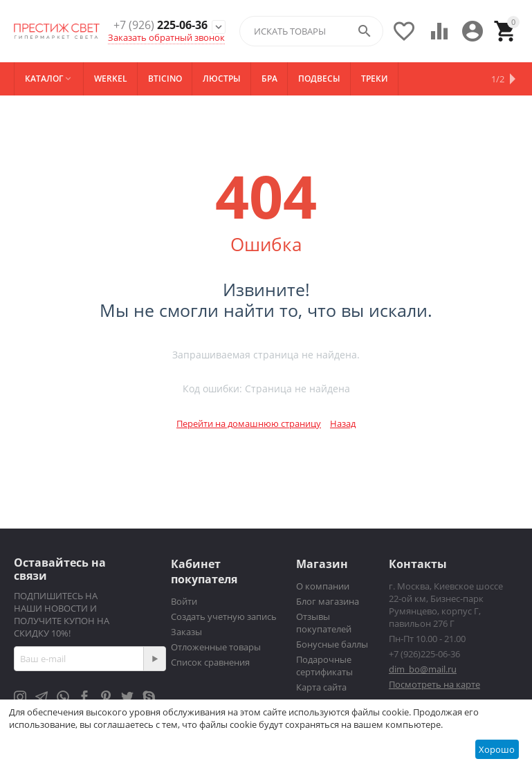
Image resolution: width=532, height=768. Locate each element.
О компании (323, 586)
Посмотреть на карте (434, 684)
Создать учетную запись (224, 616)
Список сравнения (210, 662)
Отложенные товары (216, 647)
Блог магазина (328, 601)
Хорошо (497, 749)
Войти (184, 601)
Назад (343, 423)
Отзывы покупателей (324, 623)
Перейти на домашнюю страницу (249, 423)
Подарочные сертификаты (324, 666)
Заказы (186, 632)
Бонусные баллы (332, 644)
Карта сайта (321, 687)
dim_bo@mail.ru (423, 669)
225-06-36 (160, 25)
